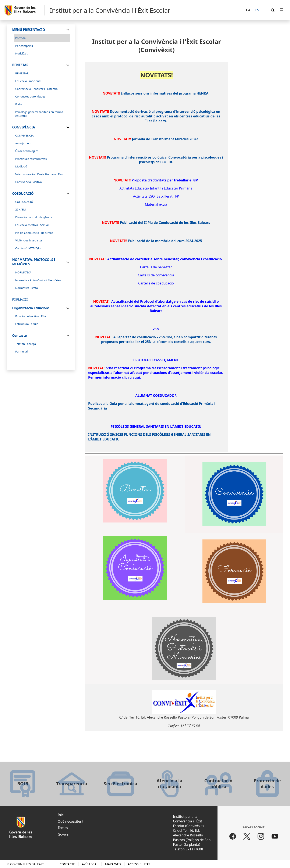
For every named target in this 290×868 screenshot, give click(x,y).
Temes (63, 828)
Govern (63, 834)
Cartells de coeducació (156, 283)
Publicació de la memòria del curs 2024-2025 (165, 241)
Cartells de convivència (156, 275)
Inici (61, 815)
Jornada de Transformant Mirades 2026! (165, 139)
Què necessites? (70, 821)
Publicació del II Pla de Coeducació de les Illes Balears (165, 223)
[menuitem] (282, 10)
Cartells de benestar (156, 267)
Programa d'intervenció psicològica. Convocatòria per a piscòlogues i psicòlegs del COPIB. (165, 160)
